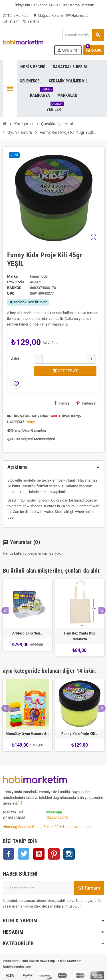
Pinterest (86, 403)
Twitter (24, 854)
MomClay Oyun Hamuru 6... (27, 734)
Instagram (69, 854)
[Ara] (83, 35)
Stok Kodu (15, 282)
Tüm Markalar (16, 16)
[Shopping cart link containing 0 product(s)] (93, 50)
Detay (30, 422)
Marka (12, 276)
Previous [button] (5, 611)
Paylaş (62, 403)
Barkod (14, 288)
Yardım (31, 21)
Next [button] (102, 611)
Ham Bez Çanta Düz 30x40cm (79, 636)
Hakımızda (77, 16)
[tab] (53, 467)
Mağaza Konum (48, 16)
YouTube (39, 854)
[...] (20, 803)
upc (11, 293)
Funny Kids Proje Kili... (79, 734)
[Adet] (65, 359)
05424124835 (57, 818)
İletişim (11, 21)
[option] (28, 618)
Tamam (89, 888)
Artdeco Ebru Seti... (28, 633)
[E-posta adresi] (38, 888)
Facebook (9, 854)
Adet (15, 359)
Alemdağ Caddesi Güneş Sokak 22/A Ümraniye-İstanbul (48, 827)
